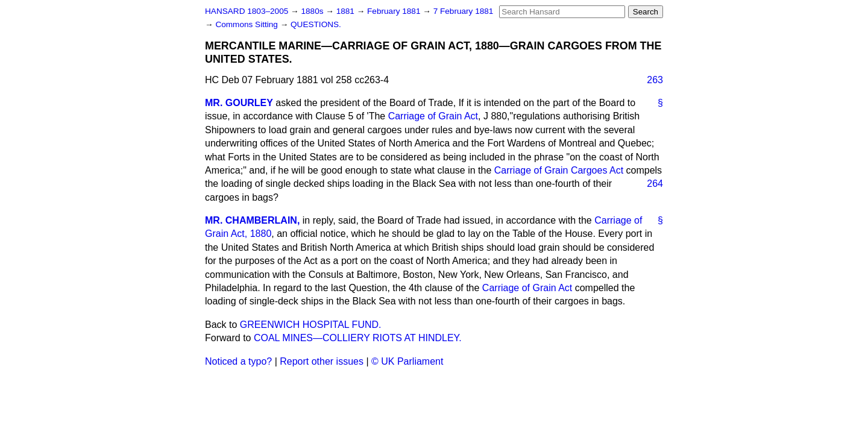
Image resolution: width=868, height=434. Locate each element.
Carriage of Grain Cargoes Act (559, 170)
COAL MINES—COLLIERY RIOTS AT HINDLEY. (358, 338)
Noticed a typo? (238, 361)
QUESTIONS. (316, 24)
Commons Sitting (247, 24)
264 (655, 184)
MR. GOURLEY (239, 103)
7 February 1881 (464, 11)
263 (655, 80)
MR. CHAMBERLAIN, (252, 220)
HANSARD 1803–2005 (247, 11)
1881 (347, 11)
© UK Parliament (407, 361)
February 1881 (395, 11)
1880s (313, 11)
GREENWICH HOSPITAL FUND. (311, 325)
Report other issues (322, 361)
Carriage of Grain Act (433, 116)
